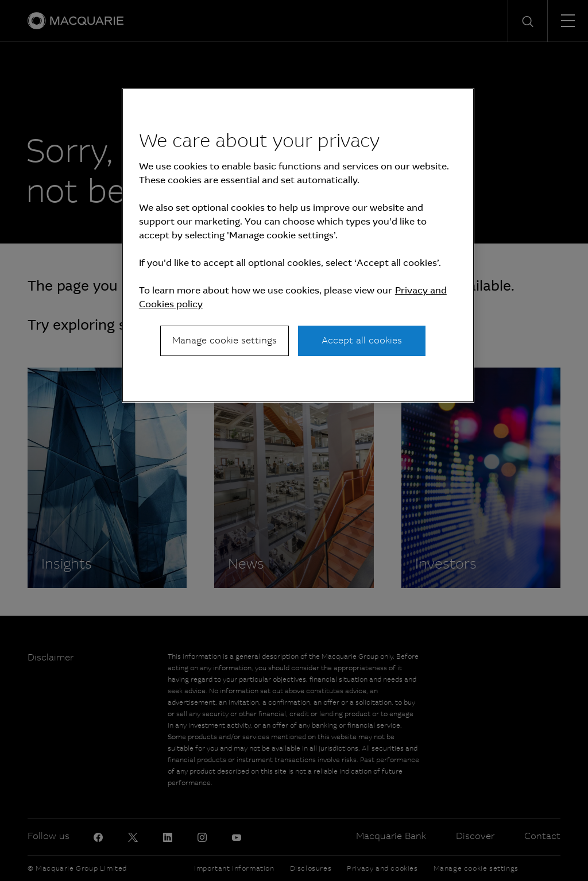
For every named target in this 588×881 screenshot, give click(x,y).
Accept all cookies (362, 340)
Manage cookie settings (225, 340)
